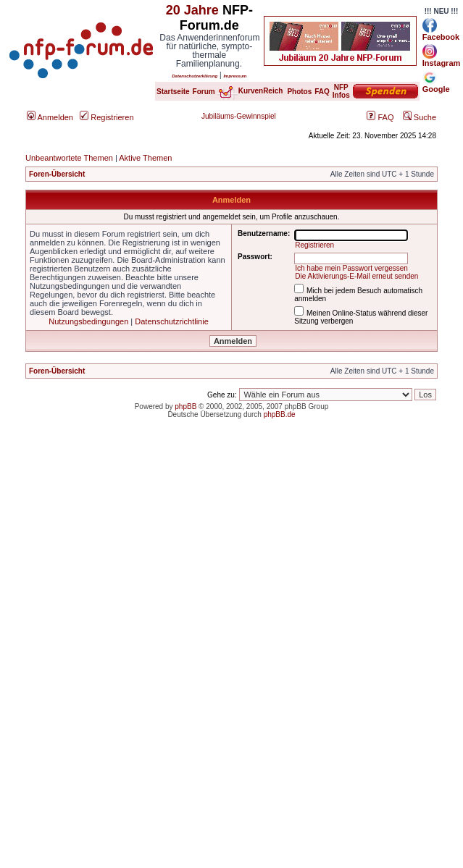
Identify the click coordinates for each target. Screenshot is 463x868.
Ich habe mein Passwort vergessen (351, 268)
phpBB (185, 406)
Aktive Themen (145, 158)
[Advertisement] (136, 578)
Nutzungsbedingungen (88, 321)
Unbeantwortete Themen (69, 158)
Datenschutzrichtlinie (172, 321)
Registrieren (107, 117)
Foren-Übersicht (57, 174)
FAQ (380, 117)
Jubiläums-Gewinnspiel (239, 116)
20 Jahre (192, 10)
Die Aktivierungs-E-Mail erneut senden (356, 276)
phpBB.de (280, 414)
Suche (420, 117)
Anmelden (50, 117)
